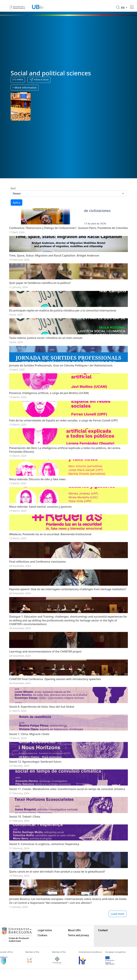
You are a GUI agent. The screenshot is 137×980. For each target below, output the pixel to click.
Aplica (17, 203)
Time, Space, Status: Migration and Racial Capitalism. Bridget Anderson (54, 265)
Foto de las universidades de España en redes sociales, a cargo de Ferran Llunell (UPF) (64, 457)
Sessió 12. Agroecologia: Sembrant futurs (35, 852)
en (123, 8)
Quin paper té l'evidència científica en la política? (40, 297)
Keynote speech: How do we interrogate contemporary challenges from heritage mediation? (68, 653)
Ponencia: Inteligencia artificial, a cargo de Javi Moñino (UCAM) (49, 425)
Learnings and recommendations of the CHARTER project (45, 724)
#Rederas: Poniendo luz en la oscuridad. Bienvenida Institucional (50, 589)
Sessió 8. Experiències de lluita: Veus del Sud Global (42, 788)
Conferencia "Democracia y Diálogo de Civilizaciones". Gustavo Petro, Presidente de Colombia (68, 232)
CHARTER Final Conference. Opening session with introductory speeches (55, 756)
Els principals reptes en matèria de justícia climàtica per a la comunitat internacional (63, 329)
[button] (39, 80)
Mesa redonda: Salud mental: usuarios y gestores (40, 557)
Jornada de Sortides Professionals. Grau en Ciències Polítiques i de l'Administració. (61, 393)
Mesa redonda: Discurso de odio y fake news (37, 525)
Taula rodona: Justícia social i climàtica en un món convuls (46, 361)
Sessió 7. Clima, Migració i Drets (29, 820)
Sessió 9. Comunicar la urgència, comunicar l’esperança (44, 948)
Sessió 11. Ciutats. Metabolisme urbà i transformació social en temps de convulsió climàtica (67, 884)
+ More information (25, 88)
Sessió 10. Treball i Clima (25, 916)
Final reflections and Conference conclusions (37, 621)
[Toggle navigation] (132, 7)
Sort (13, 188)
